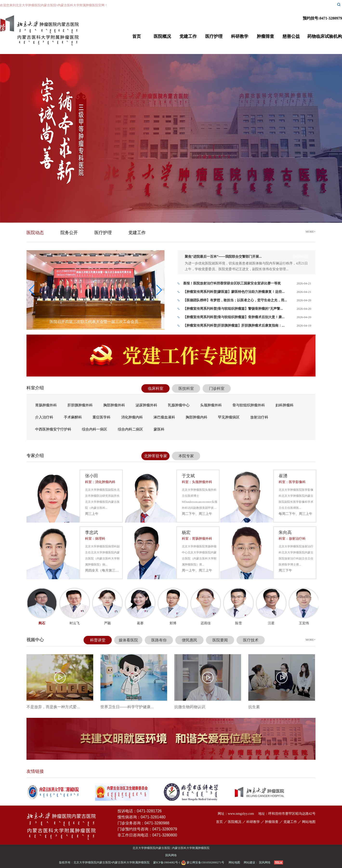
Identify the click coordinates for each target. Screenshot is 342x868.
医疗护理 (214, 36)
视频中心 (35, 640)
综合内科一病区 (95, 429)
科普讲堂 (98, 640)
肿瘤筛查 (265, 36)
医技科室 (186, 388)
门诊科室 (217, 388)
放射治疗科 (259, 417)
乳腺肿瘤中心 (179, 405)
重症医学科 (102, 417)
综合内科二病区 (130, 429)
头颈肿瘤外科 (211, 405)
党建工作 (188, 36)
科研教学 (240, 36)
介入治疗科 (44, 417)
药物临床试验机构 (325, 36)
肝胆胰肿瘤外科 (80, 405)
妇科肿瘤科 (285, 405)
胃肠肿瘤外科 (46, 405)
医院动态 (35, 233)
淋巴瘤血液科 (164, 417)
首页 (137, 36)
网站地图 (309, 822)
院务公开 (69, 233)
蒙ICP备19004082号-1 (167, 862)
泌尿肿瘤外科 (146, 405)
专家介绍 (35, 456)
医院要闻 (220, 640)
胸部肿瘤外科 (114, 405)
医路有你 (159, 640)
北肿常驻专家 (156, 456)
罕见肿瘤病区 (229, 417)
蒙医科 (159, 429)
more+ (311, 232)
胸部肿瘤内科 (197, 417)
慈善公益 (291, 36)
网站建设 (250, 862)
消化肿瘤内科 (132, 417)
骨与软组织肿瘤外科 (249, 405)
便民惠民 (190, 640)
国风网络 (171, 855)
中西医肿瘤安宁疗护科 (53, 429)
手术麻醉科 (73, 417)
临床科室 (156, 388)
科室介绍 (35, 388)
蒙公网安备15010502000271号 (203, 862)
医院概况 (162, 36)
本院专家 (186, 456)
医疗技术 (251, 640)
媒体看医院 (128, 640)
